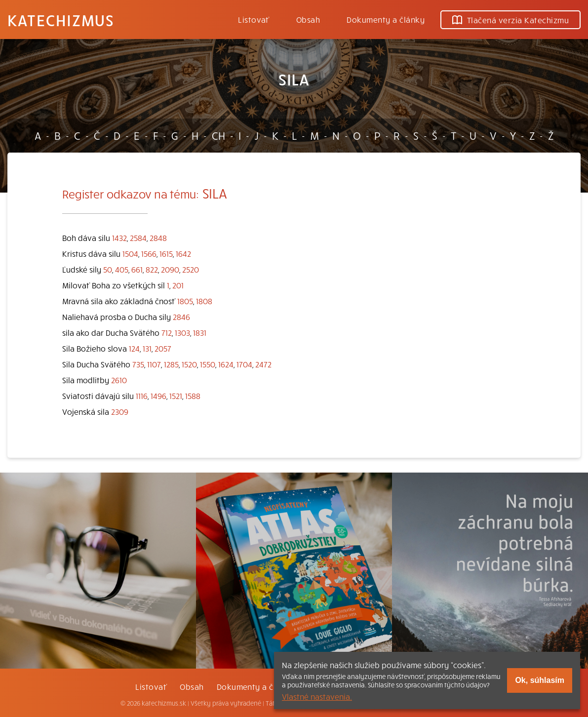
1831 (200, 332)
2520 (191, 269)
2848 (158, 238)
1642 (183, 253)
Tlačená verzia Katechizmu (510, 20)
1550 (208, 364)
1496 (158, 396)
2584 (138, 238)
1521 (176, 396)
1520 (189, 364)
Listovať (254, 19)
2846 (181, 317)
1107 (154, 364)
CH (218, 135)
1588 (193, 396)
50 (108, 269)
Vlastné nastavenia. (317, 696)
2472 (263, 364)
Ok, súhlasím (540, 680)
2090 (170, 269)
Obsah (308, 19)
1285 (171, 364)
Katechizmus (61, 20)
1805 (185, 301)
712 (167, 332)
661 (137, 269)
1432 (119, 238)
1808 (204, 301)
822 (152, 269)
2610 (119, 380)
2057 (163, 348)
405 (122, 269)
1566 (149, 253)
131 (147, 348)
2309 (120, 411)
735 (138, 364)
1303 (182, 332)
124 (134, 348)
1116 (142, 396)
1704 (244, 364)
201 (178, 285)
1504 (130, 253)
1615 (166, 253)
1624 (226, 364)
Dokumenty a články (386, 19)
